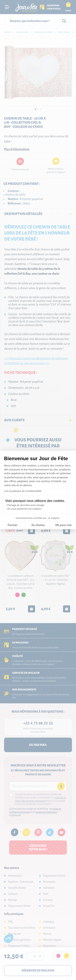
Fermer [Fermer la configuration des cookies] (13, 525)
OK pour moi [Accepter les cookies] (63, 525)
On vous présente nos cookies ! (25, 509)
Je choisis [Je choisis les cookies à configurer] (38, 525)
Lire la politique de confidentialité (23, 491)
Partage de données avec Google (26, 505)
